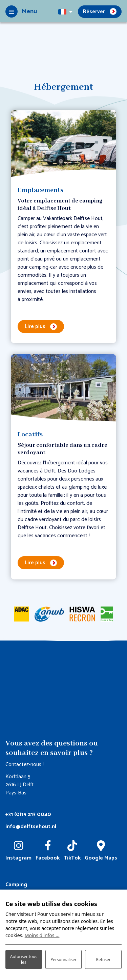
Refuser (103, 960)
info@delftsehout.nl (31, 827)
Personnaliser (63, 960)
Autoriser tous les (24, 959)
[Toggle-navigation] (21, 11)
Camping (16, 885)
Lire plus (35, 326)
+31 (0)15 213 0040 (28, 814)
